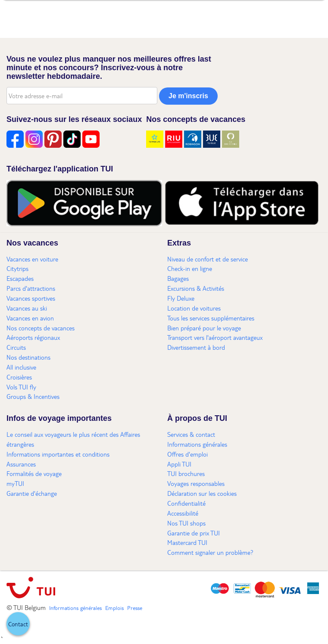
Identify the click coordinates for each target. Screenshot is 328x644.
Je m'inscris (188, 96)
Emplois (114, 608)
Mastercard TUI (187, 542)
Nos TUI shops (186, 523)
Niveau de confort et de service (208, 259)
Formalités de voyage (34, 473)
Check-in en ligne (190, 268)
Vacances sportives (31, 298)
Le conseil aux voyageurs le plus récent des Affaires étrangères (73, 439)
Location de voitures (194, 308)
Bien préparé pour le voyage (204, 328)
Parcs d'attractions (31, 288)
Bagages (178, 278)
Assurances (21, 464)
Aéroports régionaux (33, 337)
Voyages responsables (196, 483)
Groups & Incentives (33, 396)
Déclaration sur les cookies (202, 493)
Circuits (16, 347)
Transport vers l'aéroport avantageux (215, 337)
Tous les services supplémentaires (211, 318)
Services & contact (191, 434)
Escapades (20, 278)
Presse (135, 608)
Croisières (19, 377)
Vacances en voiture (32, 259)
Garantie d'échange (32, 493)
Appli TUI (179, 464)
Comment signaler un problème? (210, 552)
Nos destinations (28, 357)
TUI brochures (186, 473)
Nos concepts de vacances (41, 328)
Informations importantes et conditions (58, 454)
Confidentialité (186, 503)
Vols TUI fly (21, 387)
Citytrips (17, 268)
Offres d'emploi (187, 454)
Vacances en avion (30, 318)
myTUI (15, 483)
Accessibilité (183, 513)
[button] (18, 624)
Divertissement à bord (196, 347)
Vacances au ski (27, 308)
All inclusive (21, 367)
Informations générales (197, 444)
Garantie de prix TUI (194, 533)
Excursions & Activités (196, 288)
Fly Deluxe (181, 298)
